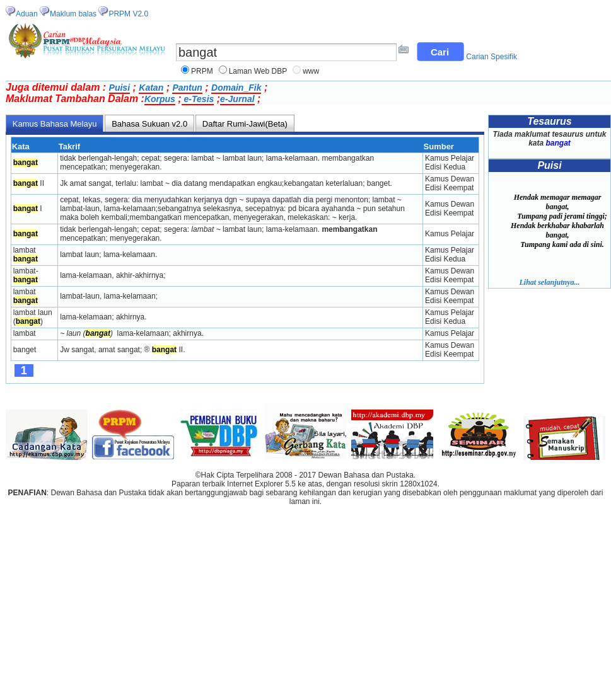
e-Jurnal (237, 99)
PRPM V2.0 (128, 14)
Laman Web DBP (258, 71)
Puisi (119, 88)
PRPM (202, 71)
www (311, 71)
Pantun (187, 88)
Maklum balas (73, 14)
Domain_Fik (236, 88)
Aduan (27, 14)
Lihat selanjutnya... (549, 282)
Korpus (160, 99)
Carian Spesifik (492, 57)
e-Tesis (198, 99)
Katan (151, 88)
